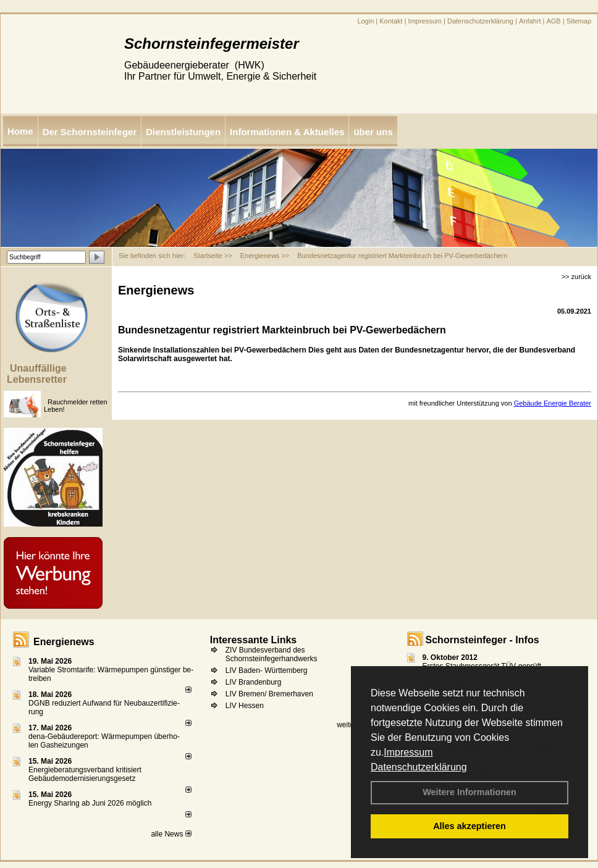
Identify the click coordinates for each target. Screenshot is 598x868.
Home (20, 131)
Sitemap (579, 21)
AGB (553, 21)
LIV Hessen (245, 706)
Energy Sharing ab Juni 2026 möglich (90, 803)
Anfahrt (530, 21)
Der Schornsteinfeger (90, 132)
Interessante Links (254, 640)
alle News (171, 834)
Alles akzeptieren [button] (470, 826)
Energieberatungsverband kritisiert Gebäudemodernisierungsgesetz (85, 774)
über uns (373, 132)
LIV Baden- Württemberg (267, 670)
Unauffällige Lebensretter (37, 374)
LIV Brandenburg (254, 682)
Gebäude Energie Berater (553, 403)
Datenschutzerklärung (419, 767)
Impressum (408, 752)
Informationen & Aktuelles (287, 132)
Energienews (64, 642)
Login (365, 21)
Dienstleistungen (183, 132)
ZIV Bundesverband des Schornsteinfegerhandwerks (272, 654)
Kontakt (391, 21)
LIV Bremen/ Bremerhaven (269, 694)
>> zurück (576, 277)
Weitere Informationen (470, 792)
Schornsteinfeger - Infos (482, 640)
